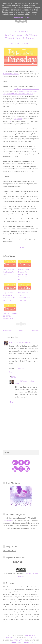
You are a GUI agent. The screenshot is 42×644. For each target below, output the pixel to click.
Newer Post (8, 330)
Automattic (18, 640)
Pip (10, 121)
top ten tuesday (21, 31)
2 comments (26, 43)
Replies (14, 377)
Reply (11, 372)
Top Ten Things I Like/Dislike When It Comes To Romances (21, 36)
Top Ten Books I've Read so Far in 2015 (10, 272)
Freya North (18, 119)
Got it (27, 18)
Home (21, 330)
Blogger (32, 638)
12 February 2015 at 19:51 (22, 343)
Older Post (35, 330)
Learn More (18, 18)
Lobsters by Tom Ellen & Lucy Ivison (26, 89)
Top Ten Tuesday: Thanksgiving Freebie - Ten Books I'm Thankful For (25, 274)
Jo (16, 381)
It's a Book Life (19, 369)
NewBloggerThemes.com (22, 642)
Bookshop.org (9, 521)
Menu (22, 20)
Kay (11, 343)
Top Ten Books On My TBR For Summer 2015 (10, 316)
